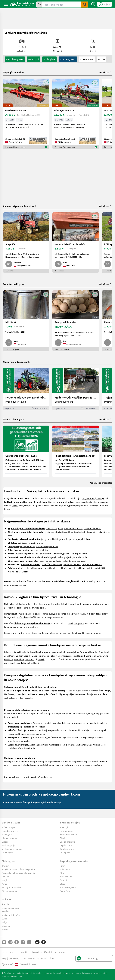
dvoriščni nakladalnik (52, 564)
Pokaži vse (105, 72)
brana (25, 543)
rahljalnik (33, 543)
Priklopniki (65, 852)
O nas (5, 952)
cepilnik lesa (84, 539)
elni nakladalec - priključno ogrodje (59, 568)
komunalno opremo (13, 627)
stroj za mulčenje (31, 550)
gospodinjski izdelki (13, 608)
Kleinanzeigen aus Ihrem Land (20, 206)
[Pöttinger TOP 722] (76, 114)
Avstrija (5, 904)
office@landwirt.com (43, 777)
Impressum (29, 958)
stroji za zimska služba (92, 564)
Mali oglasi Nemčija (11, 915)
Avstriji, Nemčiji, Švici (93, 691)
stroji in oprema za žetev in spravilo (93, 604)
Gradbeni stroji (67, 849)
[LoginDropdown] (105, 4)
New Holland (70, 528)
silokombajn (80, 561)
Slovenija (6, 926)
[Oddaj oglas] (93, 4)
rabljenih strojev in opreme (46, 652)
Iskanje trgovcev (68, 59)
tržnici (15, 505)
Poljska (5, 929)
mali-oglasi (34, 59)
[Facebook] (17, 942)
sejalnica (44, 550)
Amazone (30, 659)
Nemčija (6, 911)
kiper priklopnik (27, 546)
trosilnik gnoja (80, 557)
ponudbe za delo (98, 614)
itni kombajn (47, 561)
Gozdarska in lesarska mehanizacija (18, 873)
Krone (105, 656)
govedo (38, 614)
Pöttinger (8, 659)
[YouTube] (4, 942)
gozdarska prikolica (68, 539)
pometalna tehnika (72, 564)
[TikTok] (23, 942)
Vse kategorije (8, 845)
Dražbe (5, 842)
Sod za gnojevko (67, 842)
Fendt (60, 528)
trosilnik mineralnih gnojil (44, 557)
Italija (107, 691)
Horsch (41, 659)
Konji (4, 880)
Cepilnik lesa (66, 845)
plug (41, 543)
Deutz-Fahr (65, 891)
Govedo (5, 877)
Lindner (19, 656)
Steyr (101, 652)
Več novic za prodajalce (101, 483)
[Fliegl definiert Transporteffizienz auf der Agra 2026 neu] (76, 451)
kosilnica (49, 532)
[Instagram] (10, 942)
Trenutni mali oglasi (14, 284)
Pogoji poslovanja (11, 958)
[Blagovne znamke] (44, 942)
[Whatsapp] (29, 942)
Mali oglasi (7, 834)
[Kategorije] (37, 942)
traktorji (72, 604)
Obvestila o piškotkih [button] (42, 952)
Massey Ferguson (64, 656)
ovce (51, 614)
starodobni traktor (92, 528)
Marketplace (49, 59)
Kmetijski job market (11, 887)
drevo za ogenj (38, 608)
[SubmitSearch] (85, 5)
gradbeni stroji (60, 604)
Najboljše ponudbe (13, 72)
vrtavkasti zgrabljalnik (65, 532)
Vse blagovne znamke (12, 849)
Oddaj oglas (7, 852)
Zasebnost (60, 952)
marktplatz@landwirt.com (12, 976)
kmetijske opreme (76, 623)
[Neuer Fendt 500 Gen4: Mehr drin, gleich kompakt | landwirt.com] (26, 389)
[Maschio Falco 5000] (26, 114)
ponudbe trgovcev (15, 59)
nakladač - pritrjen (85, 568)
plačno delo (22, 617)
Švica (4, 919)
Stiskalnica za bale (69, 834)
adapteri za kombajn (64, 561)
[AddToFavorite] (46, 83)
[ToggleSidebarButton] (6, 4)
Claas (80, 528)
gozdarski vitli (51, 539)
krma (26, 608)
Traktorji (64, 827)
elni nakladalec (33, 568)
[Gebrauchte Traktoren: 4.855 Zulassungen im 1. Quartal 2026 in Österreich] (26, 451)
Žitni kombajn (66, 831)
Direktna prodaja (10, 891)
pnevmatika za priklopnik (75, 554)
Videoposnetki (87, 59)
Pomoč (7, 964)
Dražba (102, 59)
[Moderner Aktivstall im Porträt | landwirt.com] (76, 389)
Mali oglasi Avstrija (11, 908)
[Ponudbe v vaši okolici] (39, 5)
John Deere (52, 528)
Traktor (5, 866)
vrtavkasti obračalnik (86, 532)
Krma (4, 884)
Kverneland (19, 659)
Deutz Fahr (91, 656)
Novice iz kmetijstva (14, 419)
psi (56, 614)
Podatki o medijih (19, 952)
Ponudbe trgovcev (10, 831)
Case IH (27, 656)
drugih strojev (32, 627)
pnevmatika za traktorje (51, 554)
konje (45, 614)
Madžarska (9, 694)
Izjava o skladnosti (47, 958)
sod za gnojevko (65, 557)
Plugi (62, 838)
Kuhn (99, 656)
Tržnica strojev (9, 827)
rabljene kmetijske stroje (93, 498)
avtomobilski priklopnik (47, 546)
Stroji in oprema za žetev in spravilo (18, 869)
